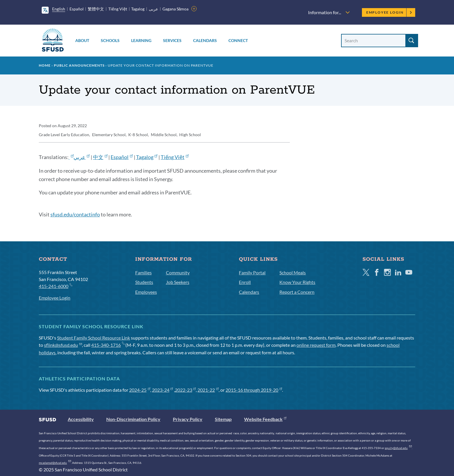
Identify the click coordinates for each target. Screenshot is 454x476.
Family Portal (252, 272)
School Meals (293, 272)
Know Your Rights (297, 282)
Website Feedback (265, 419)
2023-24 (163, 390)
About (82, 40)
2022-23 (185, 390)
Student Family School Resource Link (94, 338)
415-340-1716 (108, 345)
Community (178, 272)
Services (172, 40)
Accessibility (81, 419)
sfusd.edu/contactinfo (75, 214)
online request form (316, 345)
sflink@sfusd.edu (63, 345)
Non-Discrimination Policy (133, 419)
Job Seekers (178, 282)
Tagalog (138, 9)
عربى (153, 9)
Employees (146, 292)
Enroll (245, 282)
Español (77, 9)
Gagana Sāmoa (176, 9)
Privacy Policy (188, 419)
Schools (110, 40)
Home (45, 65)
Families (143, 272)
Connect (238, 40)
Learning (141, 40)
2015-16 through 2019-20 (254, 390)
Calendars (205, 40)
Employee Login (389, 12)
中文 (100, 157)
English (59, 9)
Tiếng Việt (118, 9)
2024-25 (140, 390)
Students (144, 282)
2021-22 (208, 390)
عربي (82, 157)
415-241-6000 (55, 286)
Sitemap (223, 419)
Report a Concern (297, 292)
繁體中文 (96, 9)
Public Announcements (79, 65)
